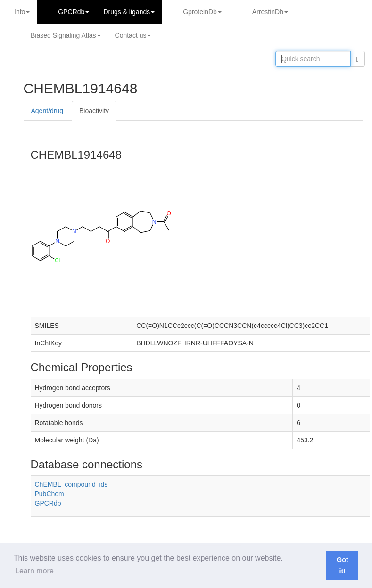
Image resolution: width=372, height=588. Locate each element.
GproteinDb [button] (202, 12)
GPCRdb (48, 503)
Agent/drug (47, 111)
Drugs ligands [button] (129, 12)
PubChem (50, 494)
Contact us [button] (133, 35)
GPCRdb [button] (74, 12)
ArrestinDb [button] (270, 12)
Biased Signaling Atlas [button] (66, 35)
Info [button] (22, 12)
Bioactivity (94, 111)
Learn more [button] (34, 571)
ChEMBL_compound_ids (71, 484)
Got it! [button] (343, 565)
